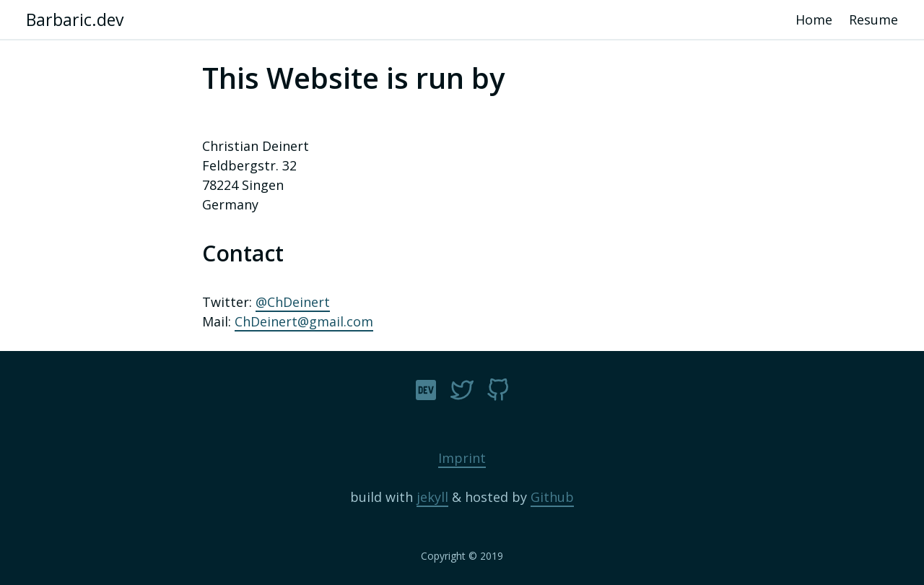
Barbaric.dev (75, 19)
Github (552, 497)
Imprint (462, 458)
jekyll (432, 497)
